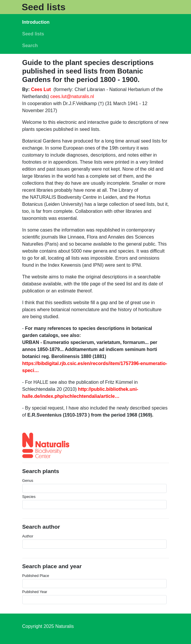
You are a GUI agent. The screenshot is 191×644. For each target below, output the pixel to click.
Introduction (36, 22)
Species (29, 497)
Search (30, 46)
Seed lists (44, 7)
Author (28, 536)
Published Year (35, 592)
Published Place (36, 576)
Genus (28, 481)
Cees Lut (41, 89)
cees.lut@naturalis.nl (72, 96)
